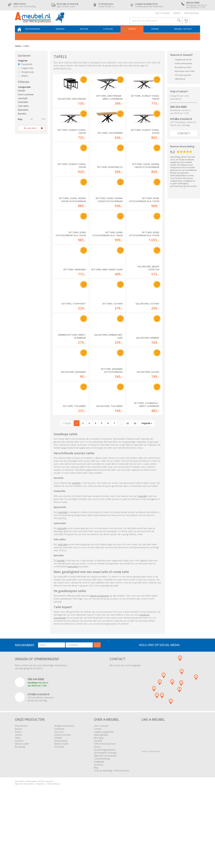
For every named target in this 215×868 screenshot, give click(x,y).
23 (135, 490)
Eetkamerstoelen (63, 801)
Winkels (177, 14)
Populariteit (25, 71)
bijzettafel (63, 579)
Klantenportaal (191, 14)
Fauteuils (19, 807)
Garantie (98, 807)
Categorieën (24, 94)
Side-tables (23, 113)
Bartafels (22, 121)
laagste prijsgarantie (99, 662)
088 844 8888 (178, 114)
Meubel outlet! (183, 35)
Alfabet (23, 83)
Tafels (133, 35)
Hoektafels (23, 109)
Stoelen (111, 35)
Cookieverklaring (102, 825)
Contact (184, 140)
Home (18, 53)
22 (128, 490)
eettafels (76, 550)
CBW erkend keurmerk (105, 810)
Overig (155, 35)
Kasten (87, 35)
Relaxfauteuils (61, 807)
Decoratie (59, 813)
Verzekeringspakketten (105, 816)
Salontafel (23, 105)
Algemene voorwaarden (105, 822)
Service (97, 813)
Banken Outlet (61, 810)
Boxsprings (20, 813)
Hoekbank (59, 795)
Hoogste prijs (26, 79)
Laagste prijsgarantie (104, 798)
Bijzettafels (23, 117)
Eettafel (22, 97)
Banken (64, 35)
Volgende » (147, 490)
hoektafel (142, 563)
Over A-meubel (162, 14)
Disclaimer (40, 850)
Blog (96, 834)
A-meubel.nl (49, 848)
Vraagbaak (99, 828)
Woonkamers (38, 35)
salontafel (62, 595)
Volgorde (23, 68)
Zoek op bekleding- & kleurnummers (112, 837)
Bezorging (99, 804)
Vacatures (99, 831)
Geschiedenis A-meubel (105, 819)
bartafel (61, 627)
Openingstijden (101, 801)
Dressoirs (59, 798)
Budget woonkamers (64, 792)
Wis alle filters (30, 135)
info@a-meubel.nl (181, 126)
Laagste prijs (26, 75)
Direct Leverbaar (26, 101)
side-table (63, 611)
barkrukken (73, 633)
